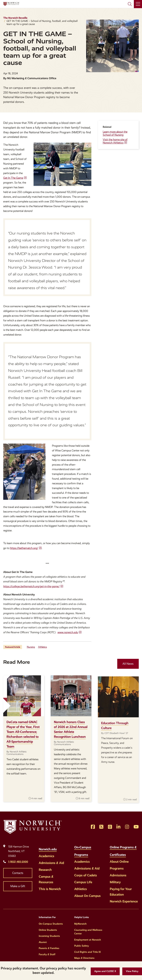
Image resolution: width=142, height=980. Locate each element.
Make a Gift (18, 886)
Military (115, 882)
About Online (119, 862)
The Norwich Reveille (15, 18)
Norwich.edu (48, 849)
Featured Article (13, 647)
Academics (46, 856)
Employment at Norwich (88, 940)
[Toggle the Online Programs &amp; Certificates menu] (129, 853)
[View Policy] (132, 971)
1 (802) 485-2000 (18, 862)
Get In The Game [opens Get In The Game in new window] (13, 178)
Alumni (43, 942)
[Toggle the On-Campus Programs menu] (92, 853)
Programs (117, 868)
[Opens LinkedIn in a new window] (118, 827)
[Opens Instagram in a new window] (127, 827)
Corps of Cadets (86, 875)
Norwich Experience (124, 901)
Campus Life (83, 882)
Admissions (118, 875)
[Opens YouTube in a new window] (136, 827)
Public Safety (82, 946)
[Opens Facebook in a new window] (93, 827)
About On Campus (87, 896)
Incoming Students (49, 936)
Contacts (18, 873)
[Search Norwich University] (130, 4)
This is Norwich (50, 889)
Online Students (48, 930)
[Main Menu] (138, 4)
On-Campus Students (51, 924)
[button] (105, 971)
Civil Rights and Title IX (88, 952)
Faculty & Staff (47, 954)
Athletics (43, 647)
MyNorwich (80, 924)
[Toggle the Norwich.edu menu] (60, 847)
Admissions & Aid (51, 863)
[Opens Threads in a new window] (110, 827)
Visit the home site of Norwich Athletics (115, 141)
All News (128, 664)
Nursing (31, 647)
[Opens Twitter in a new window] (101, 827)
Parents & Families (49, 948)
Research (45, 870)
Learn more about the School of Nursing (115, 133)
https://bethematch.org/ (24, 548)
